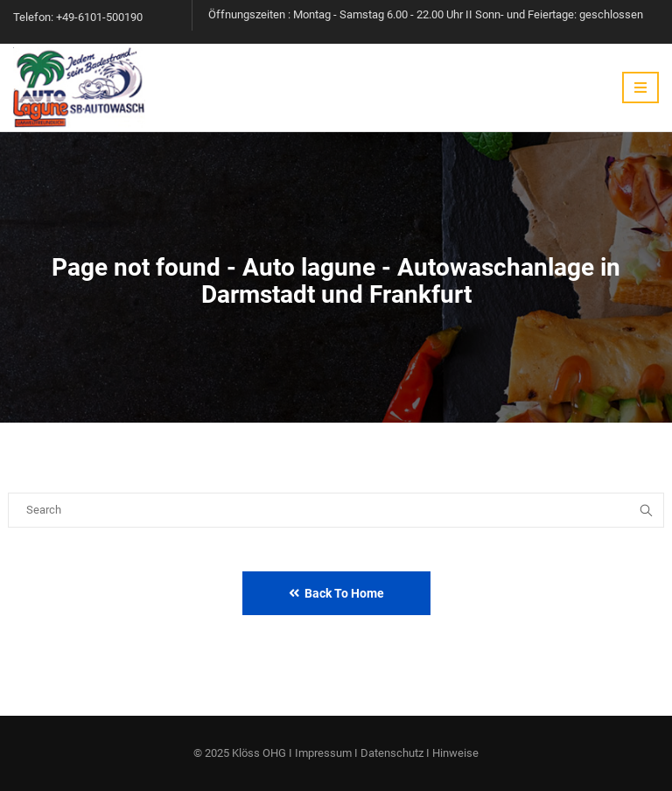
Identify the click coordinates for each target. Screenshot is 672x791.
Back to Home (336, 593)
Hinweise (455, 753)
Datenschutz (392, 753)
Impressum (323, 753)
